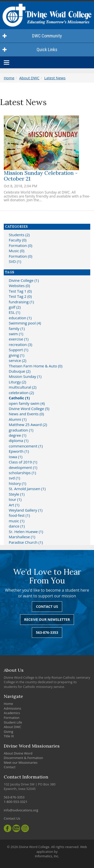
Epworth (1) (19, 451)
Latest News (55, 78)
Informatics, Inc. (47, 856)
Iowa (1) (16, 457)
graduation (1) (21, 430)
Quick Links (30, 50)
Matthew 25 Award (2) (28, 425)
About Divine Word (18, 753)
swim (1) (16, 334)
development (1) (23, 467)
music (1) (17, 521)
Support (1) (19, 350)
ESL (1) (15, 312)
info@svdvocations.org (21, 810)
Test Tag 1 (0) (20, 291)
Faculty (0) (18, 240)
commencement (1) (26, 446)
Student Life (13, 722)
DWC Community (32, 36)
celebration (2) (21, 393)
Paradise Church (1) (26, 542)
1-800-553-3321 (16, 802)
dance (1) (17, 526)
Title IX (9, 736)
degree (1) (18, 435)
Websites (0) (19, 286)
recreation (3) (20, 344)
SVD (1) (15, 261)
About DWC (29, 78)
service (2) (18, 360)
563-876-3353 (47, 632)
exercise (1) (19, 339)
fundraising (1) (21, 302)
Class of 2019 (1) (23, 462)
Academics (12, 713)
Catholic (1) (19, 398)
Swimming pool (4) (25, 323)
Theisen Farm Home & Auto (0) (36, 366)
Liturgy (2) (17, 382)
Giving (9, 732)
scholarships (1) (22, 473)
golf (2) (15, 307)
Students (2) (19, 235)
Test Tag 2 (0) (20, 296)
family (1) (17, 328)
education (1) (20, 318)
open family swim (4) (27, 403)
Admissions (12, 708)
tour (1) (15, 499)
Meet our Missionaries (21, 762)
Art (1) (14, 505)
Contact (10, 767)
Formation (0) (21, 245)
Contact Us (47, 606)
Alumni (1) (18, 419)
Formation (12, 718)
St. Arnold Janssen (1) (27, 489)
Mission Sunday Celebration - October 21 (41, 176)
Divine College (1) (24, 280)
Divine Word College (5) (29, 409)
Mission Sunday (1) (25, 376)
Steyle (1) (17, 494)
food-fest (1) (19, 515)
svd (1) (14, 478)
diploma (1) (19, 440)
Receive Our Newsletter (47, 619)
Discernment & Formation (23, 758)
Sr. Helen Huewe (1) (26, 532)
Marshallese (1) (22, 537)
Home (9, 78)
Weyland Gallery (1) (26, 510)
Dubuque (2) (20, 371)
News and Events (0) (26, 414)
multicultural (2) (23, 387)
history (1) (17, 483)
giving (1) (17, 355)
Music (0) (17, 251)
